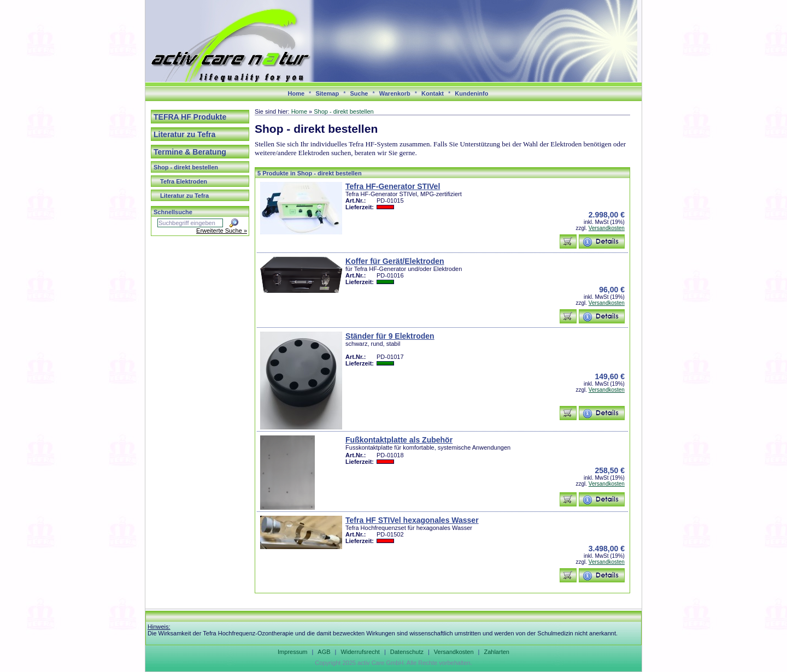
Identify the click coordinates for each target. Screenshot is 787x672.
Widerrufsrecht (360, 652)
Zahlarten (496, 652)
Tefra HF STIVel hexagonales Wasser (412, 520)
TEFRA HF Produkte (190, 117)
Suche (359, 93)
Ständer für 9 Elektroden (390, 336)
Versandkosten (607, 228)
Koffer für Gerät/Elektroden (395, 261)
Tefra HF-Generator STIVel (393, 186)
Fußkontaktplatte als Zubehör (399, 440)
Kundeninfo (471, 93)
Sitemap (327, 93)
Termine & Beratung (190, 152)
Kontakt (433, 93)
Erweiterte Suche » (222, 231)
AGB (324, 652)
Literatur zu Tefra (184, 134)
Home (296, 93)
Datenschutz (407, 652)
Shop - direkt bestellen (186, 167)
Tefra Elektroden (184, 181)
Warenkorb (395, 93)
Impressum (292, 652)
